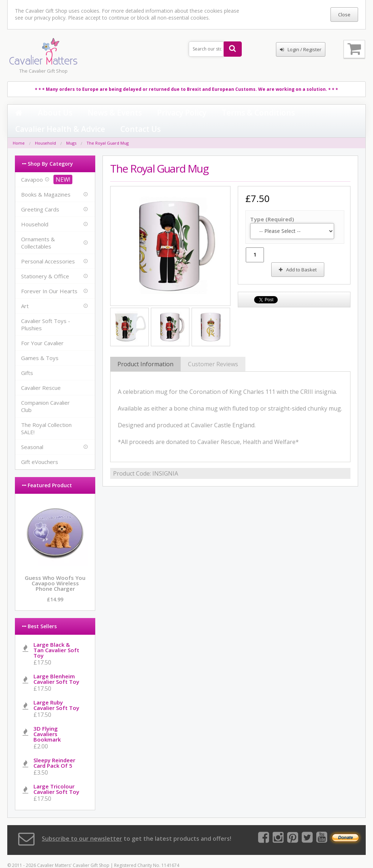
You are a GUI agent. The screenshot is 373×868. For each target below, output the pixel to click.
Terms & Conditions (176, 114)
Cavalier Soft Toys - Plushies (46, 310)
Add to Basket (298, 255)
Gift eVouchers (40, 447)
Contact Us (293, 114)
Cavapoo (32, 165)
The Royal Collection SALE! (46, 413)
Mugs (71, 128)
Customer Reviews (213, 350)
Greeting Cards (40, 194)
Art (25, 291)
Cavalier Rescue (41, 373)
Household (45, 128)
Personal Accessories (48, 246)
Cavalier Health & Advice (240, 114)
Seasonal (32, 432)
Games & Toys (40, 343)
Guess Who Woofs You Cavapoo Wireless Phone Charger (55, 568)
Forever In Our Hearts (49, 276)
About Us (40, 114)
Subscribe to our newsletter (82, 824)
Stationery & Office (45, 261)
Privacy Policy (125, 114)
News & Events (80, 114)
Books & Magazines (46, 179)
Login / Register (301, 49)
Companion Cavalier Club (45, 391)
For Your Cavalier (42, 328)
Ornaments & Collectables (38, 228)
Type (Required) (272, 204)
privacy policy (50, 18)
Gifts (27, 358)
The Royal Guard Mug (108, 128)
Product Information (145, 350)
